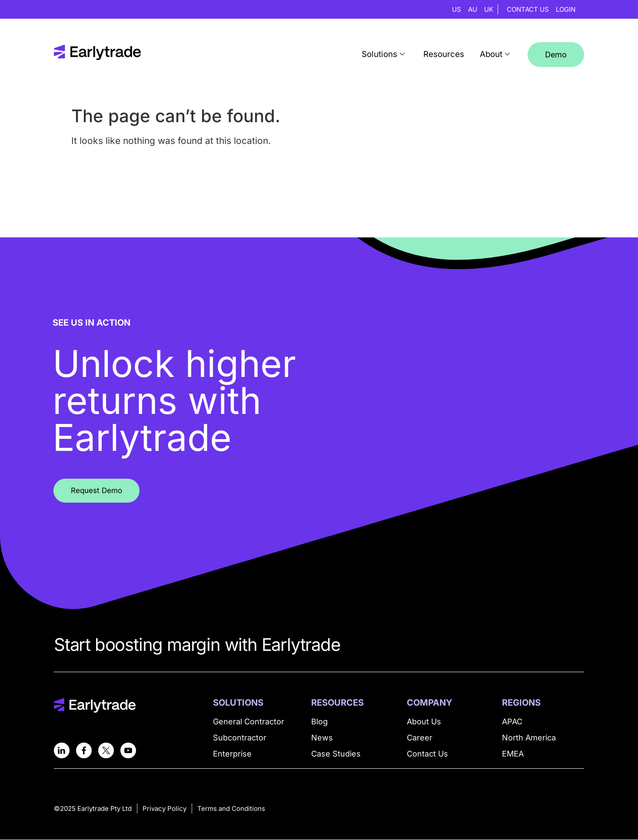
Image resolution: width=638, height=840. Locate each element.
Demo (556, 55)
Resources (449, 55)
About (497, 55)
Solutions (392, 55)
